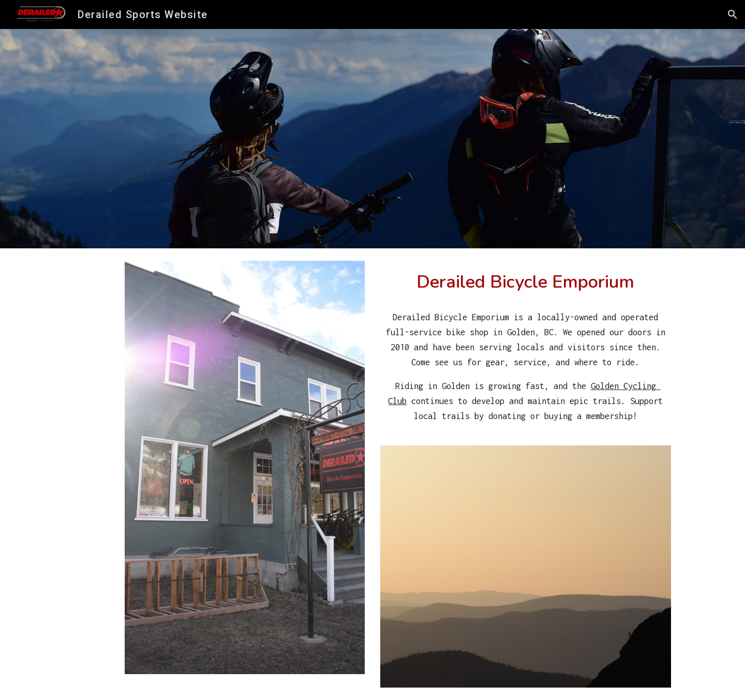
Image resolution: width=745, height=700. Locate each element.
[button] (733, 14)
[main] (526, 282)
